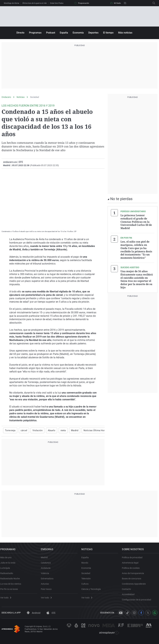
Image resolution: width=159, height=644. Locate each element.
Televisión (87, 580)
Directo (20, 33)
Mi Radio (116, 3)
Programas (35, 33)
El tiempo (108, 33)
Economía (78, 33)
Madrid (71, 430)
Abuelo (49, 430)
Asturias (46, 586)
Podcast (51, 33)
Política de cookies (132, 570)
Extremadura (48, 580)
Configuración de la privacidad (138, 601)
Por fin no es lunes (10, 591)
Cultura (86, 586)
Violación (35, 430)
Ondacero (6, 97)
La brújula (6, 570)
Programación (82, 3)
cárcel (23, 430)
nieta (60, 430)
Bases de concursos (133, 580)
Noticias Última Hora (90, 430)
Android (34, 616)
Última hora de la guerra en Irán (35, 3)
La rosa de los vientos (12, 586)
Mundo (86, 564)
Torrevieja (10, 430)
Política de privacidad (133, 559)
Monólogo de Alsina (11, 3)
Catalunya (47, 564)
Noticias (21, 97)
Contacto (128, 591)
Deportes (93, 33)
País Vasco (47, 591)
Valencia (46, 575)
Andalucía (47, 570)
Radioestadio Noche (11, 580)
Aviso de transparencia (134, 575)
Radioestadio (8, 575)
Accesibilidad (129, 596)
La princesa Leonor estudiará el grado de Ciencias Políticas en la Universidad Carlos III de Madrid (136, 221)
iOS (51, 616)
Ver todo (7, 599)
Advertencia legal (131, 564)
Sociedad (35, 97)
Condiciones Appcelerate (135, 586)
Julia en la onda (9, 564)
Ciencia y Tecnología (92, 591)
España (64, 33)
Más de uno (7, 559)
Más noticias (125, 33)
